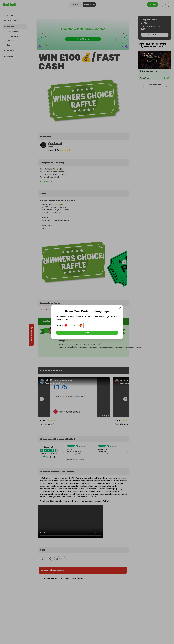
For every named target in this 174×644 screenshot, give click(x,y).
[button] (62, 325)
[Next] (87, 333)
